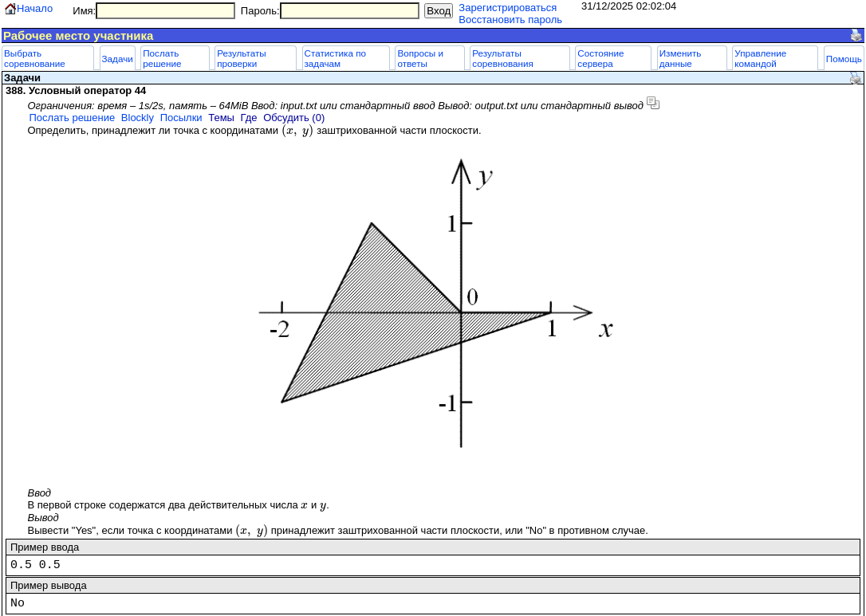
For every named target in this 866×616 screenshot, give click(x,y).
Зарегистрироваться (508, 8)
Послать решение (162, 58)
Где (249, 118)
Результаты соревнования (503, 58)
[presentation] (298, 130)
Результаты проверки (242, 58)
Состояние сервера (600, 58)
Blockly (138, 118)
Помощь (844, 59)
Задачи (118, 59)
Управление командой (760, 58)
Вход (439, 11)
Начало (35, 8)
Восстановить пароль (510, 20)
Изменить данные (681, 58)
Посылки (181, 118)
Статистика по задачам (335, 58)
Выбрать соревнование (35, 58)
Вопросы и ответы (420, 58)
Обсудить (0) (294, 118)
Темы (221, 118)
